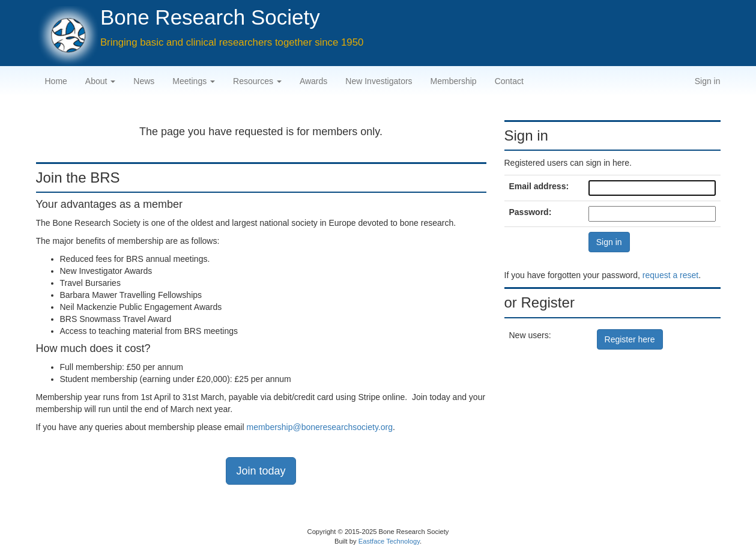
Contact (509, 81)
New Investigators (379, 81)
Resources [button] (257, 81)
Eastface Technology (389, 541)
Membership (454, 81)
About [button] (100, 81)
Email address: (539, 186)
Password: (531, 212)
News (144, 81)
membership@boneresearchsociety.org (319, 427)
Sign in (708, 81)
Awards (313, 81)
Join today (261, 471)
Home (56, 81)
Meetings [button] (194, 81)
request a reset (670, 275)
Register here (630, 339)
